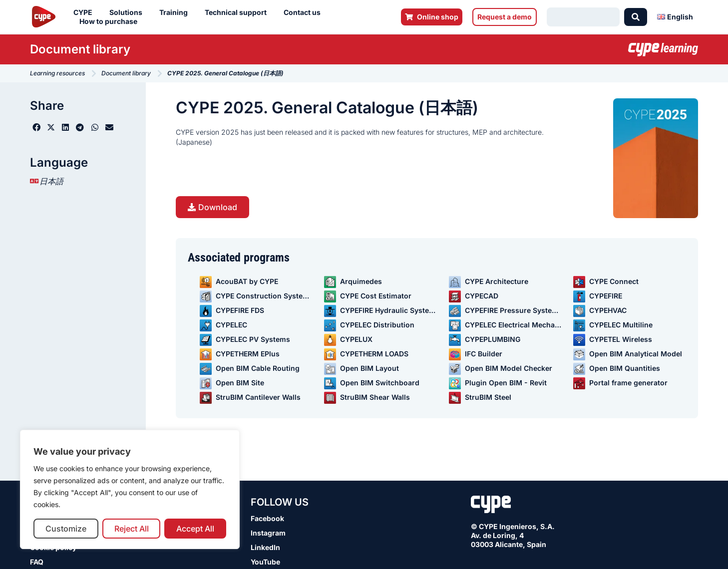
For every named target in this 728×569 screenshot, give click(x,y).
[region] (130, 489)
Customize (66, 529)
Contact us (305, 12)
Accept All (195, 529)
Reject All (132, 529)
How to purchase (111, 21)
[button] (36, 127)
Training (176, 12)
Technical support (238, 12)
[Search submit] (636, 17)
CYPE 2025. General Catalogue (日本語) (327, 108)
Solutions (128, 12)
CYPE (85, 12)
